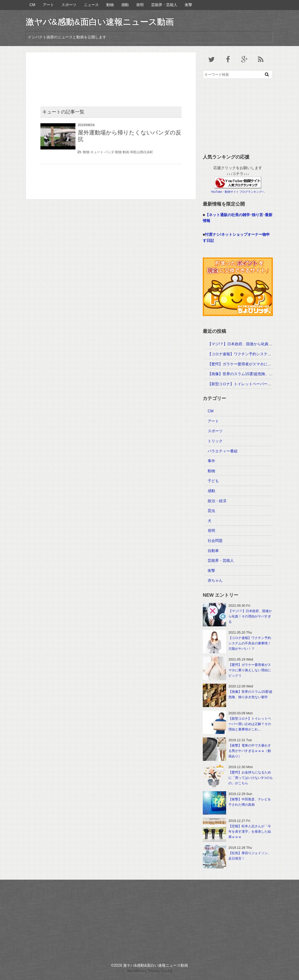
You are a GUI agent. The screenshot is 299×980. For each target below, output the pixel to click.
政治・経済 (217, 501)
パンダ (109, 152)
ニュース (91, 5)
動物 (110, 5)
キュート (97, 152)
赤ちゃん (215, 580)
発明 (140, 5)
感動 (125, 5)
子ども (213, 481)
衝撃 (189, 5)
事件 (211, 461)
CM (32, 5)
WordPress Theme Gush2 (149, 971)
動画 (126, 152)
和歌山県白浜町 (142, 152)
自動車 (213, 551)
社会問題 (215, 541)
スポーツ (69, 5)
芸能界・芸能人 (164, 5)
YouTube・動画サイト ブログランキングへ (238, 192)
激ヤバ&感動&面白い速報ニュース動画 (100, 22)
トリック (215, 441)
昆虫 (211, 511)
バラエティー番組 (223, 451)
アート (48, 5)
